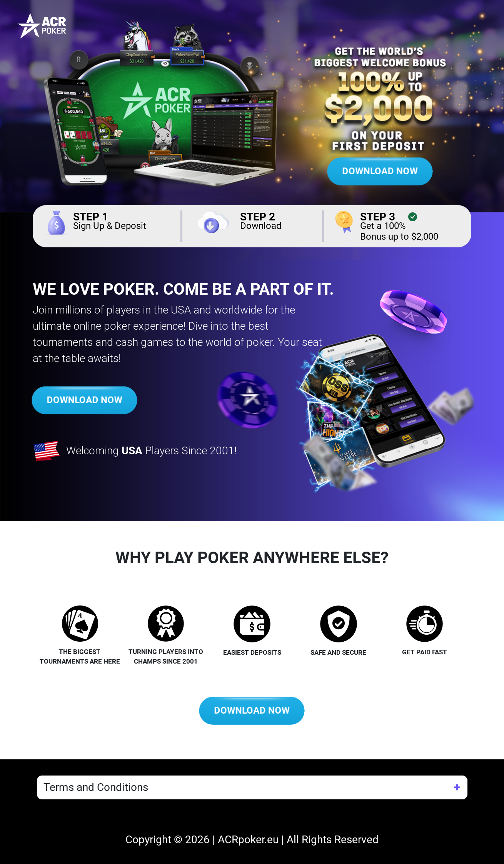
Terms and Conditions (96, 787)
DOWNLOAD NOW (380, 171)
